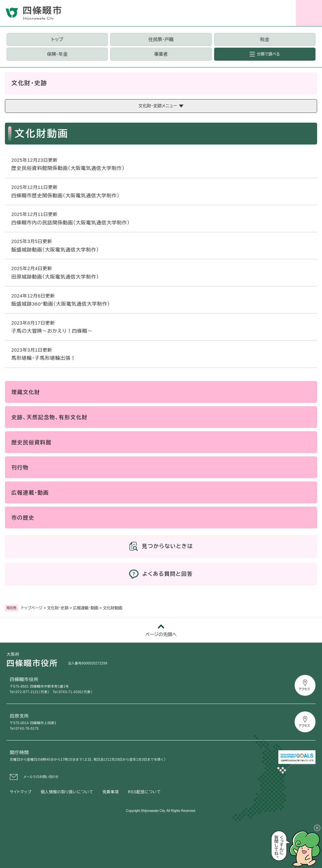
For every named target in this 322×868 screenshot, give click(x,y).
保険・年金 (57, 54)
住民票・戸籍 (161, 39)
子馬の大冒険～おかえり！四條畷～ (52, 331)
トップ (57, 39)
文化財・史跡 (58, 608)
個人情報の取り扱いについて (67, 792)
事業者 (161, 54)
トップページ (32, 608)
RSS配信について (145, 792)
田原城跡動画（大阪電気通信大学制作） (57, 277)
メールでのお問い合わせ (41, 777)
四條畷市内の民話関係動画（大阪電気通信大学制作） (71, 223)
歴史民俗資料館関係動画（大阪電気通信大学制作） (68, 168)
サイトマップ (21, 792)
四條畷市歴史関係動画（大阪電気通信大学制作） (66, 196)
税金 (265, 39)
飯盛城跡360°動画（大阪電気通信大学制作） (62, 304)
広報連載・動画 (86, 608)
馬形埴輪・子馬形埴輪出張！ (44, 358)
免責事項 (110, 792)
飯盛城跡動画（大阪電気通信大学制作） (57, 250)
